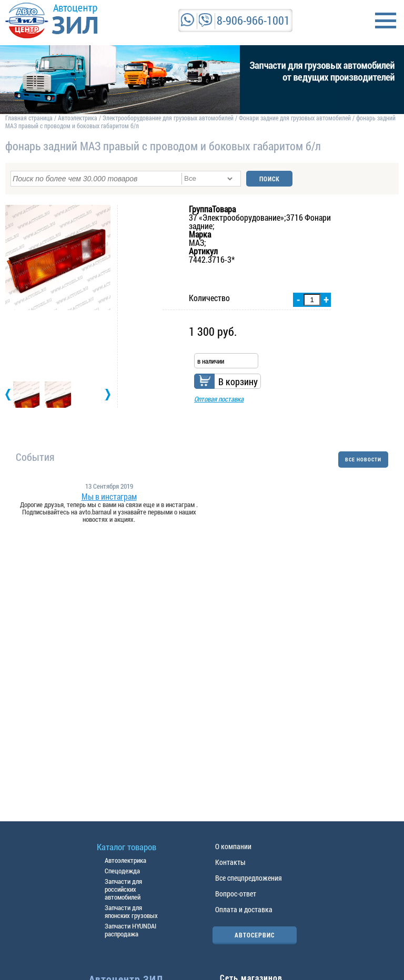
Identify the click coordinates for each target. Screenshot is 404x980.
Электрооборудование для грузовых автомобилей (169, 118)
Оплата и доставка (244, 909)
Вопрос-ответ (236, 894)
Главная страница (29, 118)
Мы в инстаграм (109, 497)
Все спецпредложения (249, 878)
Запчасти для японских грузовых (131, 911)
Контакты (230, 862)
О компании (233, 846)
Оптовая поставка (219, 399)
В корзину (238, 381)
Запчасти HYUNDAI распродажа (130, 930)
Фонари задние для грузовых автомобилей (296, 118)
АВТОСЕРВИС (255, 935)
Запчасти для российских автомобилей (123, 889)
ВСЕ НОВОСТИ (363, 460)
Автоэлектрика (78, 118)
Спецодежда (122, 871)
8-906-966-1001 (253, 20)
